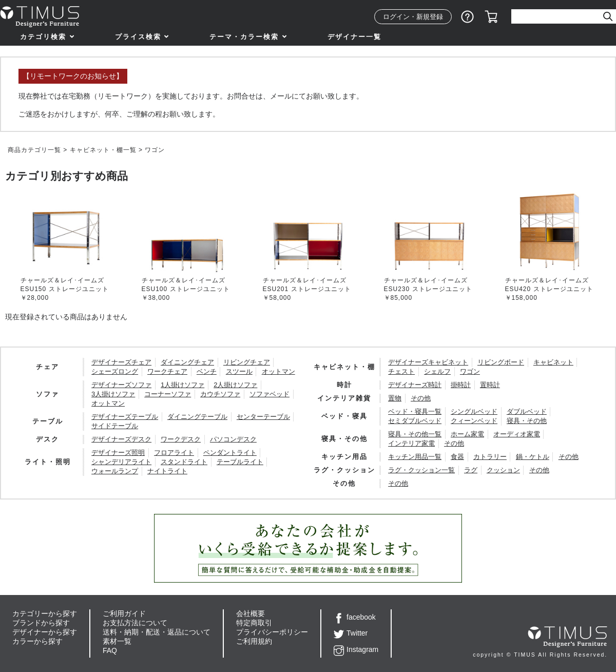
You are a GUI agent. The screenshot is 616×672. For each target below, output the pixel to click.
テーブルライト (240, 462)
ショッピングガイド (468, 17)
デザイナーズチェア (121, 362)
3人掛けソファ (113, 394)
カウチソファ (220, 394)
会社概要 (251, 613)
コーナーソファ (168, 394)
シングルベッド (474, 411)
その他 (421, 398)
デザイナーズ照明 (118, 453)
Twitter (351, 633)
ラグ (471, 470)
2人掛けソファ (235, 385)
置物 (395, 398)
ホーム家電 (467, 434)
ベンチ (207, 371)
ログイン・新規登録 (413, 17)
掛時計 (461, 385)
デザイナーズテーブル (125, 417)
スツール (239, 371)
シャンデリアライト (121, 462)
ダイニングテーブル (197, 417)
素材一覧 (117, 641)
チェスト (401, 371)
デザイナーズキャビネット (428, 362)
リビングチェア (247, 362)
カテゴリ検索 (43, 37)
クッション (503, 470)
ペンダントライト (230, 453)
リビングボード (501, 362)
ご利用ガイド (124, 613)
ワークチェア (167, 371)
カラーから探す (37, 641)
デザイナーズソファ (121, 385)
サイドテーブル (115, 426)
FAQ (110, 650)
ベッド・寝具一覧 (415, 411)
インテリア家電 (411, 443)
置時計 (490, 385)
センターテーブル (263, 417)
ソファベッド (269, 394)
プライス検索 (138, 37)
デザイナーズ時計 (415, 385)
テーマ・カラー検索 (244, 37)
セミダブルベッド (415, 421)
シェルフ (437, 371)
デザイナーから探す (45, 632)
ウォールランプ (115, 471)
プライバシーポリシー (272, 632)
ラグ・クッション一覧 (421, 470)
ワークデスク (181, 439)
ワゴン (470, 371)
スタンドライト (184, 462)
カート (491, 17)
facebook (355, 617)
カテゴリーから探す (45, 613)
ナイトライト (167, 471)
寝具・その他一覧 (415, 434)
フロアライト (174, 453)
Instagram (356, 649)
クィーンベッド (474, 421)
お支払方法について (135, 623)
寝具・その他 (527, 421)
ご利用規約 (254, 641)
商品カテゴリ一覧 (34, 150)
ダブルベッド (527, 411)
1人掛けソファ (182, 385)
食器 (457, 457)
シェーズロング (115, 371)
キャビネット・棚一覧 (103, 150)
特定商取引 (254, 623)
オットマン (278, 371)
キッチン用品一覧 (415, 457)
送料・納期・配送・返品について (157, 632)
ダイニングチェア (187, 362)
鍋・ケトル (533, 457)
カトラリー (490, 457)
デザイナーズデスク (121, 439)
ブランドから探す (41, 623)
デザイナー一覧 (354, 37)
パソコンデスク (233, 439)
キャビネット (553, 362)
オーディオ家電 (517, 434)
